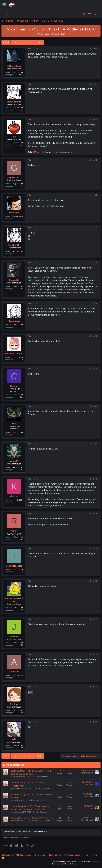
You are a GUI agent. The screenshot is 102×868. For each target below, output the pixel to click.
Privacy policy (74, 855)
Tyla (14, 424)
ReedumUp (14, 245)
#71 (95, 406)
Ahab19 (14, 461)
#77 (95, 619)
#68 (95, 304)
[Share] (91, 49)
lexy (14, 137)
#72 (95, 444)
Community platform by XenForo (76, 861)
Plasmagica (14, 321)
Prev (7, 42)
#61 (95, 49)
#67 (95, 263)
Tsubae (14, 704)
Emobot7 (14, 212)
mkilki (14, 739)
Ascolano (14, 672)
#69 (95, 336)
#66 (95, 228)
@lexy (31, 268)
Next (39, 42)
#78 (95, 654)
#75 (95, 548)
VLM (92, 808)
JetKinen (14, 637)
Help (86, 855)
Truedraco (89, 785)
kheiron (14, 496)
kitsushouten (14, 102)
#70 (95, 369)
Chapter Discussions (42, 777)
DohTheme (72, 864)
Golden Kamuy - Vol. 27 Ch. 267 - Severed (32, 818)
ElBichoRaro (14, 66)
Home (95, 855)
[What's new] (95, 14)
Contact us (40, 855)
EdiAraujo (89, 797)
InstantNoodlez (14, 566)
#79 (95, 687)
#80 (95, 722)
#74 (95, 513)
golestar (14, 177)
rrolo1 (14, 531)
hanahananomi (87, 773)
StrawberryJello (14, 353)
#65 (95, 195)
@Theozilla (39, 152)
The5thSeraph (87, 820)
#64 (95, 160)
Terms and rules (56, 855)
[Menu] (4, 5)
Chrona (14, 386)
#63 (95, 119)
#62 (95, 84)
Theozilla (14, 280)
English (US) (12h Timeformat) (17, 855)
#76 (95, 581)
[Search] (7, 14)
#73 (95, 479)
